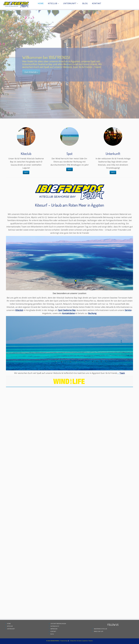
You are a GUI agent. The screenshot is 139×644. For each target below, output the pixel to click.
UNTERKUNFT (71, 3)
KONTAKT (97, 3)
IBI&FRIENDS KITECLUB (100, 629)
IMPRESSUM (54, 629)
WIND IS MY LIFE (99, 631)
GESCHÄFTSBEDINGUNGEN (58, 624)
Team (122, 373)
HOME (41, 3)
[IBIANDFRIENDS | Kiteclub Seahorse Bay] (16, 5)
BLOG (85, 3)
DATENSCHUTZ (55, 626)
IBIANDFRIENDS (55, 641)
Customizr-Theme (87, 641)
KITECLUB (53, 3)
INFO (26, 172)
